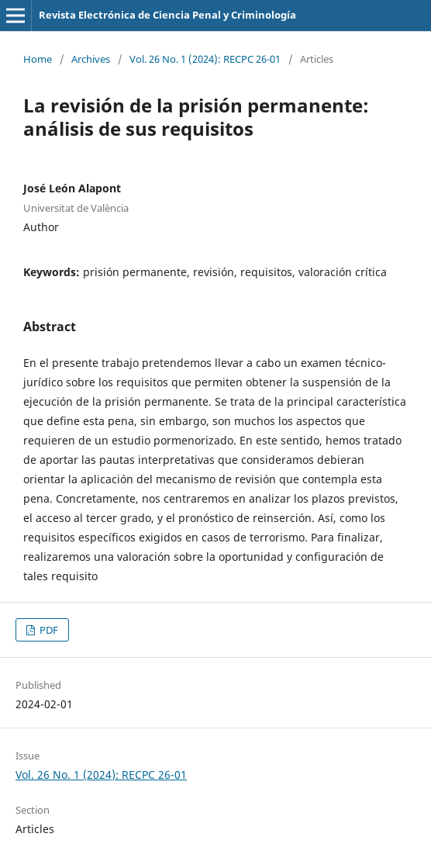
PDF (48, 630)
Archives (91, 59)
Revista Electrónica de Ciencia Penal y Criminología (167, 15)
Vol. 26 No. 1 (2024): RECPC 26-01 (205, 59)
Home (38, 59)
